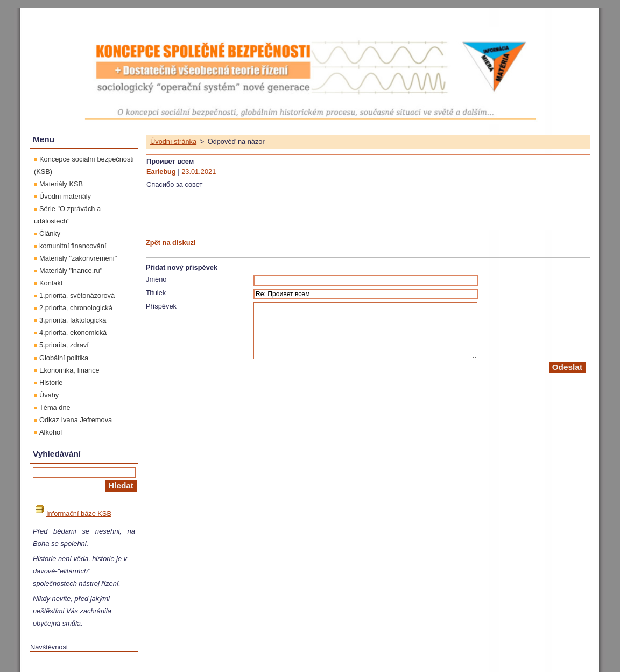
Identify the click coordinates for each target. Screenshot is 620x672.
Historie (51, 383)
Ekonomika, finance (69, 370)
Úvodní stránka (173, 141)
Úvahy (49, 395)
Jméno (156, 279)
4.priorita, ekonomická (73, 332)
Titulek (156, 293)
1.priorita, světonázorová (77, 295)
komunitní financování (73, 246)
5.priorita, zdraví (64, 345)
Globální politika (64, 358)
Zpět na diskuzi (171, 243)
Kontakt (51, 283)
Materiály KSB (61, 184)
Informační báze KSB (73, 513)
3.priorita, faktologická (73, 320)
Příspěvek (161, 306)
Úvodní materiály (65, 196)
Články (50, 233)
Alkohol (51, 432)
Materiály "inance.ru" (71, 271)
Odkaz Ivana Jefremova (76, 420)
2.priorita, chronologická (76, 308)
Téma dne (55, 407)
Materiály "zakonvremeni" (78, 258)
